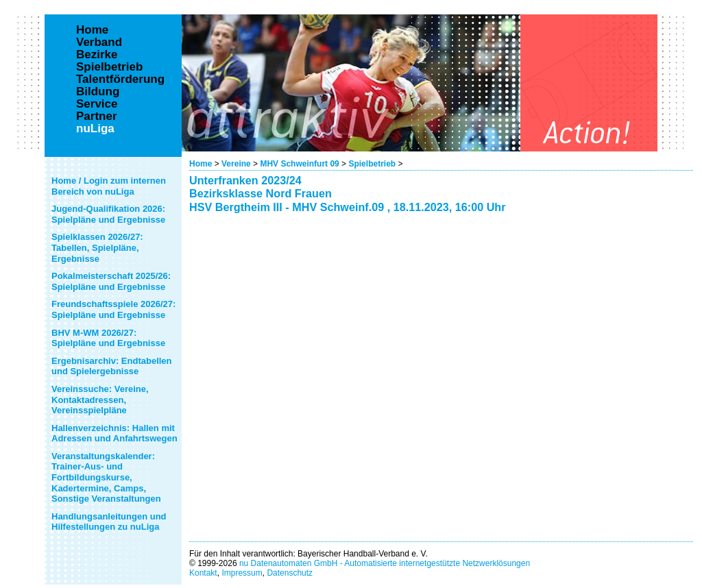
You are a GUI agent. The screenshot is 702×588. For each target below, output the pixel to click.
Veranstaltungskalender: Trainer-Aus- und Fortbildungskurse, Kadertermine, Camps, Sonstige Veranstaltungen (106, 477)
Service (97, 104)
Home (201, 164)
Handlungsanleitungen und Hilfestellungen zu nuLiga (109, 522)
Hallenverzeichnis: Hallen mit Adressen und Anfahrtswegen (114, 433)
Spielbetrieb (372, 164)
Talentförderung (120, 79)
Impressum (242, 573)
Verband (99, 42)
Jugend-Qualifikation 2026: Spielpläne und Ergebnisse (108, 214)
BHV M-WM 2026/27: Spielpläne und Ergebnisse (108, 338)
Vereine (236, 164)
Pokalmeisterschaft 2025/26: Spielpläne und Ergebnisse (111, 281)
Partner (97, 117)
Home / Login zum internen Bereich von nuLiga (109, 186)
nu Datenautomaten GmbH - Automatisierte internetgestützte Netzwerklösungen (385, 563)
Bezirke (97, 55)
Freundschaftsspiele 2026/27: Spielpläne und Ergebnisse (113, 309)
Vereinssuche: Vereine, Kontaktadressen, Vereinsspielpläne (100, 400)
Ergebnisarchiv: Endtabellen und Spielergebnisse (112, 366)
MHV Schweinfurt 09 (301, 164)
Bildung (98, 92)
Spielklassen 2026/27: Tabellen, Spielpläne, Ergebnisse (97, 247)
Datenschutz (290, 573)
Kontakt (203, 573)
